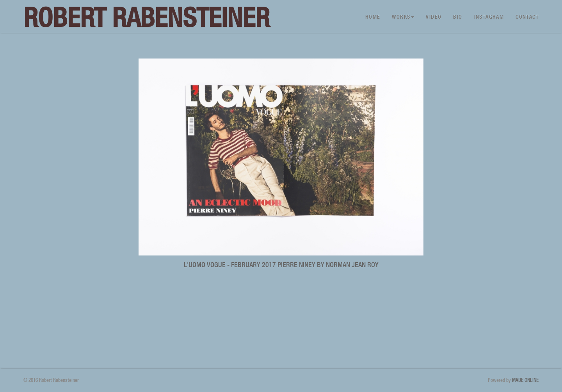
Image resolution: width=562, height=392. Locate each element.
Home (373, 17)
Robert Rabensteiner (147, 17)
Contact (527, 17)
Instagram (489, 17)
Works (403, 17)
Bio (458, 17)
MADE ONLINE (525, 380)
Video (434, 17)
